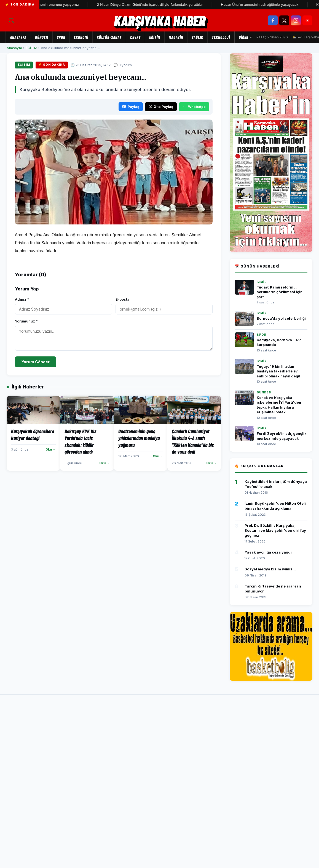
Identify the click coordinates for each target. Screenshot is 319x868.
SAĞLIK (197, 37)
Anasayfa (18, 37)
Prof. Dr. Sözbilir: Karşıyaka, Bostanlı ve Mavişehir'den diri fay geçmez (275, 530)
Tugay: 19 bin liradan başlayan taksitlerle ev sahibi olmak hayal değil (278, 371)
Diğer (246, 37)
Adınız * (22, 299)
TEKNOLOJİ (221, 37)
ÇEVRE (135, 37)
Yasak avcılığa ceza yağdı (268, 552)
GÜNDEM (42, 37)
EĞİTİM (155, 37)
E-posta (122, 299)
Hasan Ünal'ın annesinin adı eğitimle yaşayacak (273, 5)
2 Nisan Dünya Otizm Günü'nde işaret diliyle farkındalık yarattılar (163, 5)
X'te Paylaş (161, 107)
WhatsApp (194, 107)
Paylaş (131, 107)
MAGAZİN (176, 37)
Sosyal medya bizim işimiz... (270, 569)
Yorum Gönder (36, 362)
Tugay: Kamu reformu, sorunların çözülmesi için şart (280, 292)
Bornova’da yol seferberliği (281, 318)
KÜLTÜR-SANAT (109, 37)
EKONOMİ (81, 37)
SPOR (61, 37)
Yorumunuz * (26, 321)
